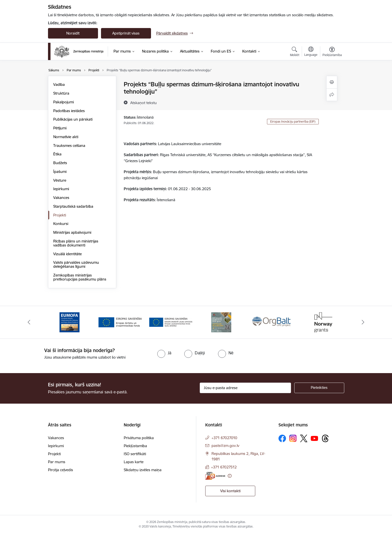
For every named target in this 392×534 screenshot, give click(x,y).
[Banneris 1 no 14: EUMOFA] (69, 322)
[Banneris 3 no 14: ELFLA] (171, 322)
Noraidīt (73, 33)
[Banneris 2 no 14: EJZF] (120, 322)
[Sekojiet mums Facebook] (282, 438)
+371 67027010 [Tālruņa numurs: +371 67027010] (224, 438)
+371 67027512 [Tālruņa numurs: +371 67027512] (224, 467)
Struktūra (61, 93)
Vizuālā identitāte (67, 254)
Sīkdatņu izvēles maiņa (143, 470)
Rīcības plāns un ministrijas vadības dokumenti (76, 243)
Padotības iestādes (69, 111)
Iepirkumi (61, 189)
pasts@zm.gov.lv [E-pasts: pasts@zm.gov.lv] (225, 446)
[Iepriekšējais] (29, 322)
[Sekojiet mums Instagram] (293, 438)
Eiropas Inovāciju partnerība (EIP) (293, 121)
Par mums (57, 462)
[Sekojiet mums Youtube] (314, 438)
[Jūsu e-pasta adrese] (245, 388)
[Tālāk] (363, 322)
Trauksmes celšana (69, 146)
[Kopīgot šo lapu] (332, 95)
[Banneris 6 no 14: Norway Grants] (322, 322)
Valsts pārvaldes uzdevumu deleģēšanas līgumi (76, 264)
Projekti (60, 215)
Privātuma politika (139, 438)
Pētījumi (60, 128)
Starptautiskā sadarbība (73, 206)
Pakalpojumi (63, 102)
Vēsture (60, 180)
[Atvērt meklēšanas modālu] (295, 52)
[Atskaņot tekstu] (143, 103)
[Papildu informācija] (230, 476)
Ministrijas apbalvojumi (72, 232)
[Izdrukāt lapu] (332, 82)
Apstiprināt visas (126, 33)
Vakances (61, 198)
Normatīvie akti (66, 137)
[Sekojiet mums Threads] (325, 438)
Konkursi (61, 224)
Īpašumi (60, 172)
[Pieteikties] (319, 388)
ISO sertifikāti (135, 454)
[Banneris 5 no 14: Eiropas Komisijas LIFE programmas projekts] (272, 322)
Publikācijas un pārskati (73, 119)
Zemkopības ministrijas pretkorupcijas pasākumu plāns (80, 277)
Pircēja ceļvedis (60, 470)
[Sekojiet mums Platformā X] (304, 438)
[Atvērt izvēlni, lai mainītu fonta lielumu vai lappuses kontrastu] (332, 52)
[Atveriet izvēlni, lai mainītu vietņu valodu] (311, 52)
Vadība (59, 84)
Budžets (60, 163)
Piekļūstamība (135, 446)
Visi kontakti (230, 491)
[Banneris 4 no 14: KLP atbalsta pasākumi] (221, 322)
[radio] (164, 353)
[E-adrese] (215, 476)
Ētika (57, 154)
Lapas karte (134, 462)
